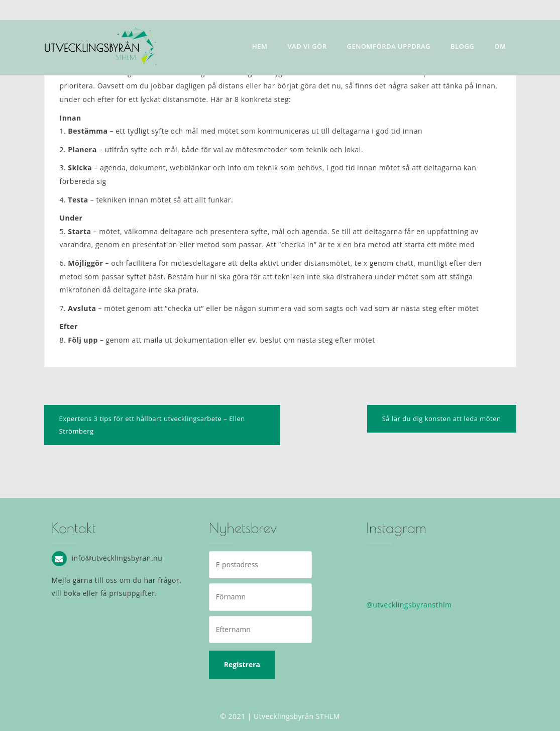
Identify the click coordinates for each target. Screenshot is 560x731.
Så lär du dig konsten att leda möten (442, 419)
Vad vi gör (307, 46)
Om (500, 46)
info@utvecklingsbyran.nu (117, 557)
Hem (260, 46)
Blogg (462, 46)
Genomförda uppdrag (388, 46)
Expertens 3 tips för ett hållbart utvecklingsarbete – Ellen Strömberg (152, 425)
